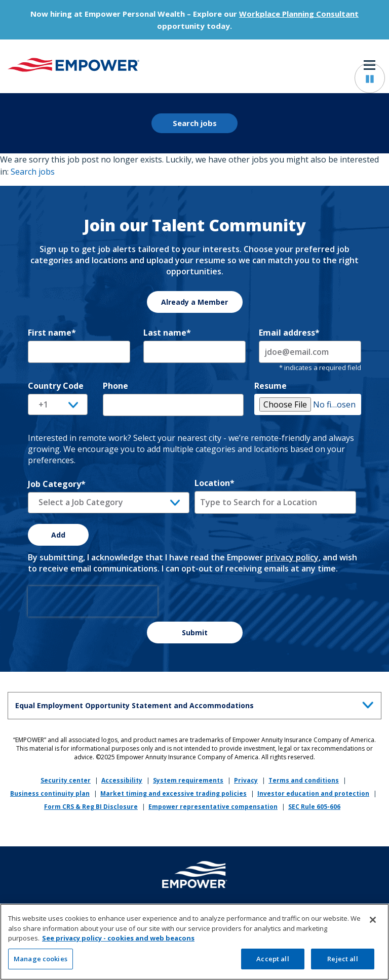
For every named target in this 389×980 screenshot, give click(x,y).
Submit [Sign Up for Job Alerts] (195, 632)
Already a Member (194, 302)
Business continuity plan (50, 793)
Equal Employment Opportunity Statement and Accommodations (197, 704)
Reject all (342, 963)
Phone (115, 386)
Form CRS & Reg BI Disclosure (91, 807)
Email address (289, 333)
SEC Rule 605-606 (314, 807)
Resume (270, 386)
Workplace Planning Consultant (299, 14)
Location (215, 483)
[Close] (373, 924)
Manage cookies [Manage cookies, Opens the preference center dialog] (41, 963)
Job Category (57, 484)
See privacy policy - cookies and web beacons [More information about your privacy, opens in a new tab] (118, 942)
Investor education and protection (313, 793)
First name (52, 333)
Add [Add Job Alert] (58, 535)
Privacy (246, 780)
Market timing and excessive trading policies (173, 793)
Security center (66, 780)
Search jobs (195, 123)
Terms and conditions (304, 780)
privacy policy (292, 557)
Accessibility (122, 780)
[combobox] (275, 502)
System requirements (188, 780)
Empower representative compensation (213, 807)
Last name (167, 333)
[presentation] (93, 601)
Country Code (56, 386)
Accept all (273, 963)
